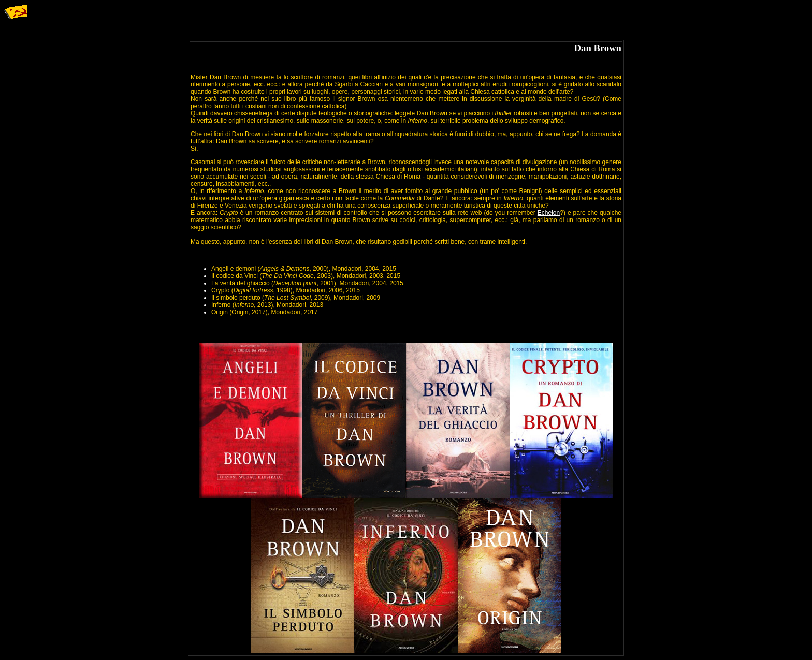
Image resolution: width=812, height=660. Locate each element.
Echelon (549, 213)
